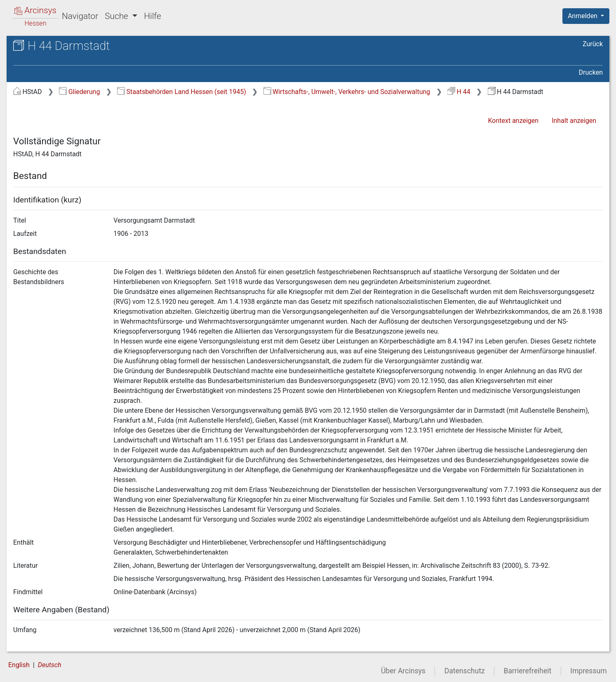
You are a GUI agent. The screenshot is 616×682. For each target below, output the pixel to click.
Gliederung (79, 92)
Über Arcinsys (403, 671)
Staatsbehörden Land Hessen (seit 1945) (182, 92)
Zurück (593, 44)
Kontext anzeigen (513, 121)
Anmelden (583, 16)
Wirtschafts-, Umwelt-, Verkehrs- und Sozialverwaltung (347, 92)
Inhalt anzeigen (574, 121)
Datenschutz (465, 671)
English (19, 665)
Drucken (591, 72)
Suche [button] (118, 16)
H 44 (459, 92)
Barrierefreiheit (528, 671)
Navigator (80, 16)
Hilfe (152, 16)
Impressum (589, 671)
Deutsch (50, 665)
